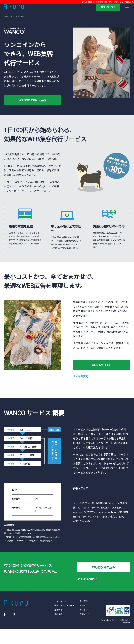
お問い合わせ (108, 7)
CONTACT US (102, 365)
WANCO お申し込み (32, 100)
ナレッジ (84, 610)
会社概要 (84, 601)
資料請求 (58, 614)
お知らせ (84, 605)
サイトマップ (60, 601)
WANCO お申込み (104, 567)
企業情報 (58, 610)
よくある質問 (82, 376)
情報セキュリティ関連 (64, 605)
